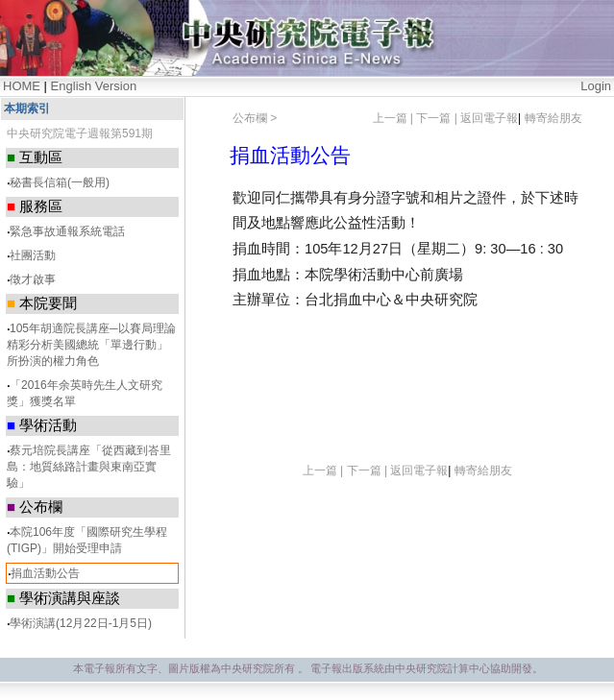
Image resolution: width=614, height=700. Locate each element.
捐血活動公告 (45, 573)
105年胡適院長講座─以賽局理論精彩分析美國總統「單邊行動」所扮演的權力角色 (91, 345)
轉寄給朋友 (553, 118)
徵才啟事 (33, 279)
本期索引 (27, 109)
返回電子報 (489, 118)
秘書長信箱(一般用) (60, 182)
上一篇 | (395, 118)
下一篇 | (438, 118)
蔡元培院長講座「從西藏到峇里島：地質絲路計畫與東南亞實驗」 (89, 467)
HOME (22, 86)
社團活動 (33, 255)
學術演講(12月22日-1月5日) (81, 623)
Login (596, 86)
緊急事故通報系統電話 (67, 231)
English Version (94, 86)
